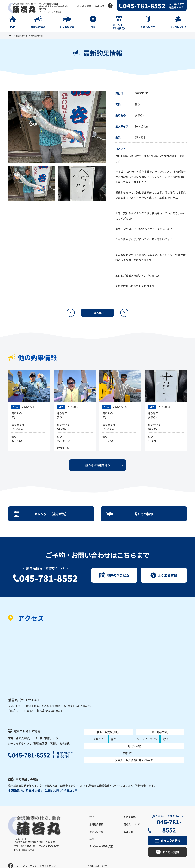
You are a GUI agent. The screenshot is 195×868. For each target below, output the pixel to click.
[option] (57, 127)
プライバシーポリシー (28, 861)
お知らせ (100, 6)
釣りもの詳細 (96, 835)
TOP (10, 36)
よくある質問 (84, 6)
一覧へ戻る (97, 313)
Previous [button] (6, 127)
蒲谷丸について (132, 828)
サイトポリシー (50, 861)
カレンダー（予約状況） (102, 850)
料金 (92, 843)
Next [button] (108, 127)
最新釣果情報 (21, 36)
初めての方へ (131, 821)
